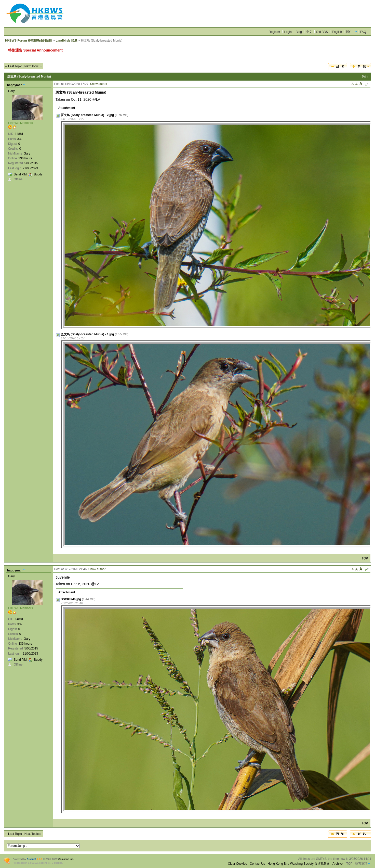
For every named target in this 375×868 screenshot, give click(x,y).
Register (274, 32)
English (337, 32)
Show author (99, 84)
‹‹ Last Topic (14, 66)
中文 (309, 32)
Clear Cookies (237, 864)
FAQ (363, 32)
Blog (299, 32)
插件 (349, 32)
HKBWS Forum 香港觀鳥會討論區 (29, 41)
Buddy (38, 174)
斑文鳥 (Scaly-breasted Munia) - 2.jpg (87, 115)
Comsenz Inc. (66, 859)
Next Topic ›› (33, 66)
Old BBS (322, 32)
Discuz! (31, 859)
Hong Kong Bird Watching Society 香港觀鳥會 (299, 864)
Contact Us (257, 864)
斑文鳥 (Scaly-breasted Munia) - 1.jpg (87, 334)
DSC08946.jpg (71, 599)
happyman (15, 85)
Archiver (338, 864)
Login (288, 32)
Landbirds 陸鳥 (66, 41)
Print (365, 77)
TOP (365, 558)
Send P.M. (21, 174)
